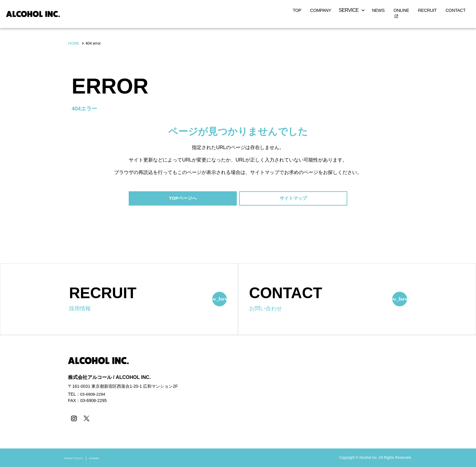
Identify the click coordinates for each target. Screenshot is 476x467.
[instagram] (73, 419)
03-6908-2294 (93, 395)
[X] (85, 419)
